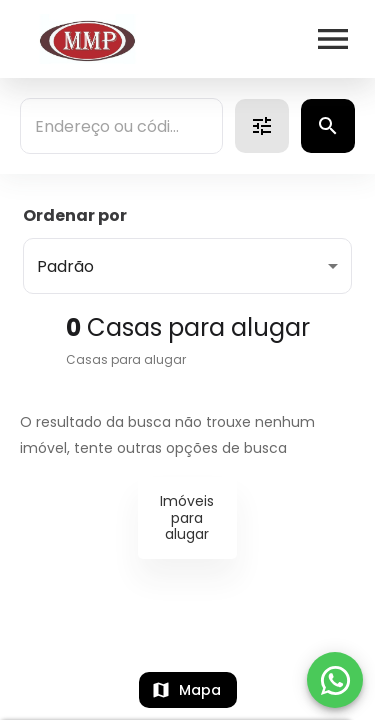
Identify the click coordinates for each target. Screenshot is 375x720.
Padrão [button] (65, 266)
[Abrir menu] (333, 39)
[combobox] (121, 126)
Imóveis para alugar (187, 518)
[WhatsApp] (335, 680)
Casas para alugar (126, 359)
